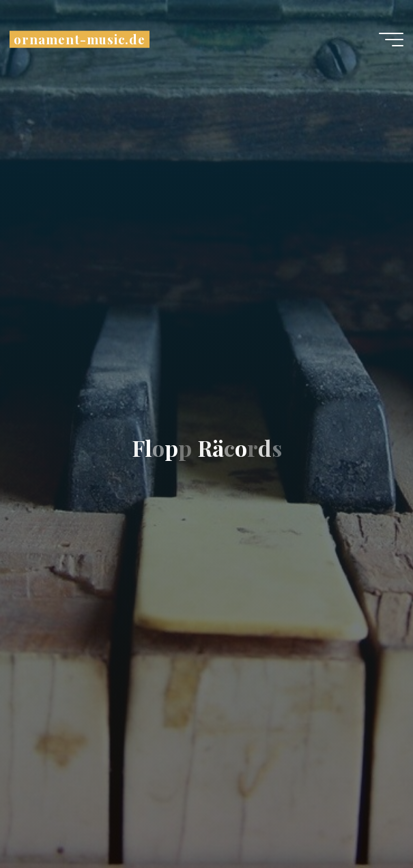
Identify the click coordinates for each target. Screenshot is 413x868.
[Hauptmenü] (391, 40)
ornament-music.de (80, 39)
